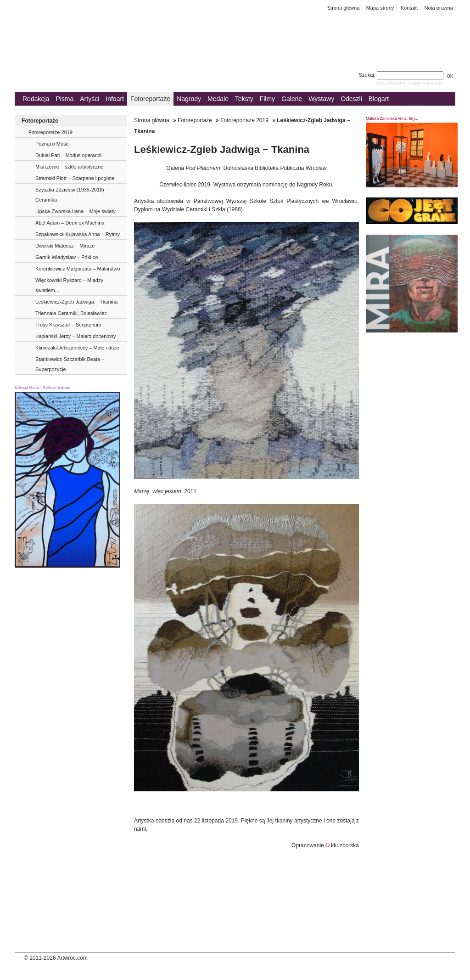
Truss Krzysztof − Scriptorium (68, 325)
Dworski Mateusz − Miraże (65, 246)
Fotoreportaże (150, 99)
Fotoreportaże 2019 (50, 132)
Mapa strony (380, 8)
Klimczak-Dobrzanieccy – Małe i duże (77, 348)
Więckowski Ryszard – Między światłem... (69, 285)
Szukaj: (402, 75)
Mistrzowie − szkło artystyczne (69, 167)
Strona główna (344, 8)
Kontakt (409, 8)
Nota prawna (439, 8)
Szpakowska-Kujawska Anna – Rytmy (78, 234)
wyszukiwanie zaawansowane (409, 83)
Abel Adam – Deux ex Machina (70, 223)
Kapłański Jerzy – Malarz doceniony (76, 336)
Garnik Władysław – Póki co (67, 257)
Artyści (90, 99)
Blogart (379, 99)
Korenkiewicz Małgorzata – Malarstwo (78, 269)
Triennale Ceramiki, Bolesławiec (71, 313)
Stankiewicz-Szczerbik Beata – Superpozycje (70, 364)
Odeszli (351, 99)
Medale (218, 99)
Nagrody (189, 99)
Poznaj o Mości (53, 144)
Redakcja (36, 99)
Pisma (64, 99)
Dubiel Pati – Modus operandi (68, 155)
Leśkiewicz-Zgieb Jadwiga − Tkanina (76, 302)
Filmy (267, 99)
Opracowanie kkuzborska (325, 845)
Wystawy (321, 99)
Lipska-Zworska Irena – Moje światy (76, 211)
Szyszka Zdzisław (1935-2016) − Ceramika (72, 195)
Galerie (292, 99)
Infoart (115, 99)
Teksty (244, 99)
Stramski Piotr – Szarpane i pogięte (75, 178)
